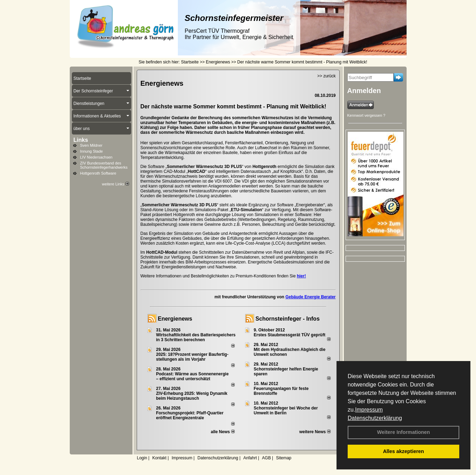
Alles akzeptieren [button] (403, 451)
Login (142, 458)
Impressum (369, 410)
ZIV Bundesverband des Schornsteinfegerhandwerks (104, 165)
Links (81, 140)
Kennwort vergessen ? (366, 115)
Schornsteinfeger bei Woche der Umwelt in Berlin (286, 411)
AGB (266, 458)
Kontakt (160, 458)
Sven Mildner (91, 145)
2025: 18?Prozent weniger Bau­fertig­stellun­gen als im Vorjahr (192, 357)
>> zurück (327, 76)
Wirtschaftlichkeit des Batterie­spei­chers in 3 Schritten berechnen (196, 337)
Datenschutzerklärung (375, 418)
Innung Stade (92, 151)
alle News (222, 432)
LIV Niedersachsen (96, 157)
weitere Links (115, 184)
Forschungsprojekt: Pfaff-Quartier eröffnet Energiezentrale (190, 415)
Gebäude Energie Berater (310, 297)
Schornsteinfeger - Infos (288, 319)
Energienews (175, 319)
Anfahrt (250, 458)
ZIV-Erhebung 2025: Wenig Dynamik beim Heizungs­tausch (192, 396)
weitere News (315, 432)
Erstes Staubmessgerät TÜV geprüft (290, 335)
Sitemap (284, 458)
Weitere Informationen (403, 432)
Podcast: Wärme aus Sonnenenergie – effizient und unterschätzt (192, 376)
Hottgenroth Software (98, 173)
